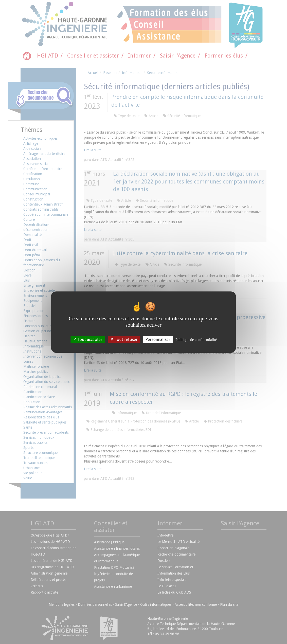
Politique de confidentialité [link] (196, 339)
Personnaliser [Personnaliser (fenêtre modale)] (158, 339)
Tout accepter (88, 339)
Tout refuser (124, 339)
